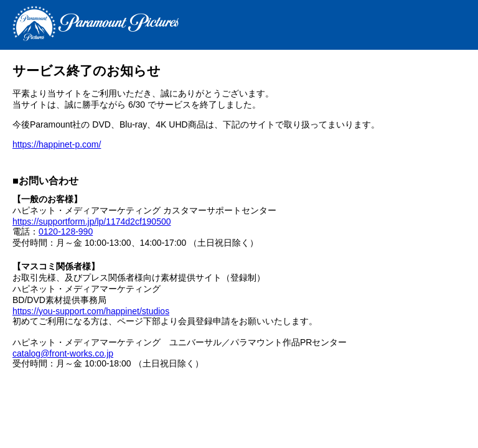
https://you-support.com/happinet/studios (91, 311)
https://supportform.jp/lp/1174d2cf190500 (92, 222)
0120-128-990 (66, 231)
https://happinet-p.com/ (57, 144)
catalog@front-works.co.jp (63, 353)
